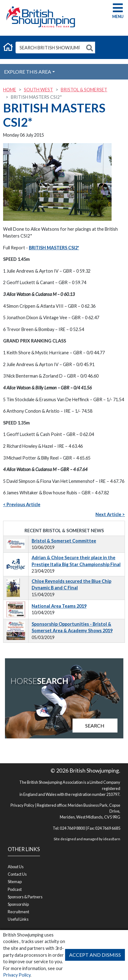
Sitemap (15, 882)
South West (38, 90)
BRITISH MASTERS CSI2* (54, 248)
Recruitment (18, 912)
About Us (16, 867)
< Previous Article (22, 504)
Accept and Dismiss (95, 955)
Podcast (15, 889)
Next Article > (110, 514)
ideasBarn (112, 839)
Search (95, 726)
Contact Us (17, 874)
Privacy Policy (17, 975)
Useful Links (18, 919)
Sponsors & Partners (25, 897)
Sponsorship (18, 904)
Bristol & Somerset (84, 90)
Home (10, 90)
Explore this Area (28, 72)
